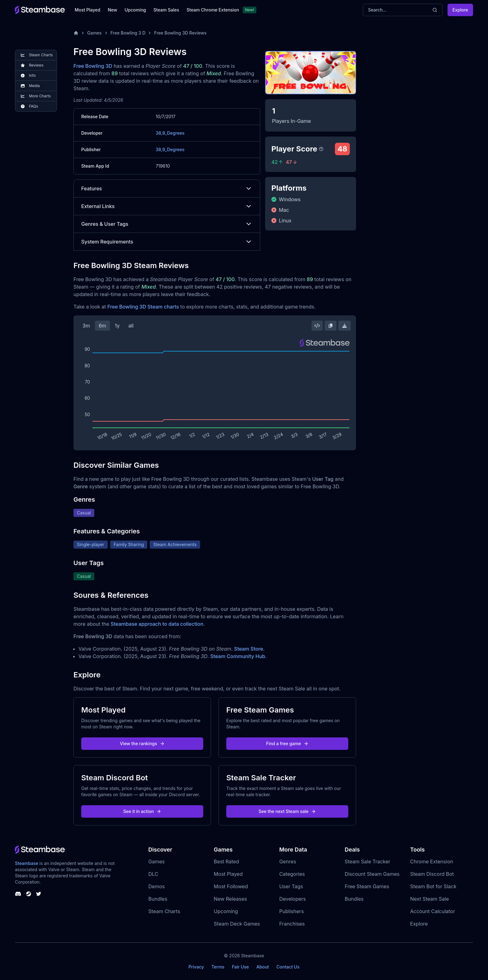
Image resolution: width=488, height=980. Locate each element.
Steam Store (249, 649)
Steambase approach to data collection (157, 624)
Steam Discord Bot (432, 874)
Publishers (291, 911)
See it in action (142, 811)
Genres (288, 862)
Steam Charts (164, 911)
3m (86, 326)
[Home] (76, 33)
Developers (293, 899)
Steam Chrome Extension (213, 10)
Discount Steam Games (372, 874)
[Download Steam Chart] (345, 326)
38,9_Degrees (170, 133)
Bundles (158, 899)
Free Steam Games (367, 886)
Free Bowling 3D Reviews (180, 33)
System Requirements (167, 242)
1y (117, 326)
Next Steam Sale (430, 899)
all (131, 326)
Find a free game (287, 743)
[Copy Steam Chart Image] (331, 326)
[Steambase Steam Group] (29, 894)
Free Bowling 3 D (128, 33)
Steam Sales (166, 10)
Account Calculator (433, 911)
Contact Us (288, 967)
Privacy (196, 967)
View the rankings (142, 743)
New (112, 10)
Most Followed (231, 886)
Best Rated (226, 862)
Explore (460, 10)
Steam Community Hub (238, 656)
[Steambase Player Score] (321, 149)
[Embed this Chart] (317, 326)
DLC (153, 874)
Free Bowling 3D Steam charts (143, 307)
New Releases (230, 899)
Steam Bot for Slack (433, 886)
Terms (218, 967)
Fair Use (240, 967)
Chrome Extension (432, 862)
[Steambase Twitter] (39, 894)
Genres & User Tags (167, 224)
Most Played (87, 10)
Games (94, 33)
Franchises (292, 924)
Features (167, 188)
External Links (167, 206)
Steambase (27, 863)
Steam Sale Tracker (367, 862)
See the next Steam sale (287, 811)
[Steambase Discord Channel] (18, 894)
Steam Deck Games (237, 924)
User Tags (291, 886)
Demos (157, 886)
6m (102, 326)
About (263, 967)
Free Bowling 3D (93, 66)
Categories (292, 874)
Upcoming (135, 10)
